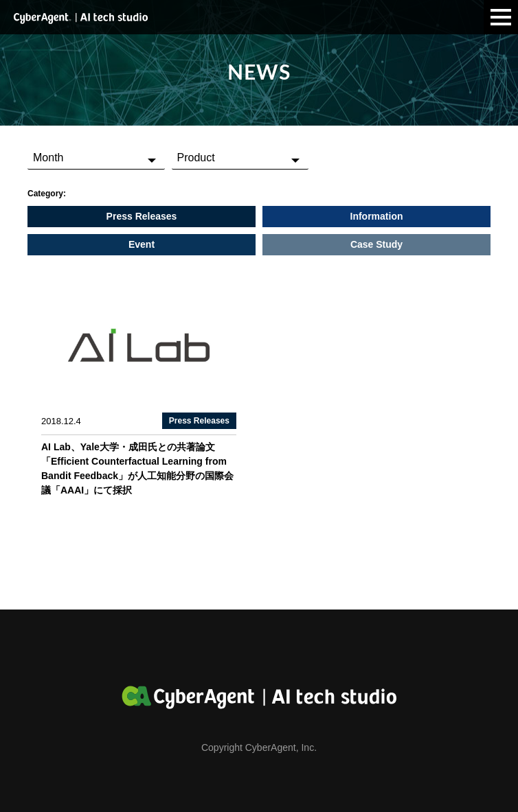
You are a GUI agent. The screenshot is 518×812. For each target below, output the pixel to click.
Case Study (376, 244)
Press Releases (142, 216)
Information (377, 216)
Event (142, 244)
